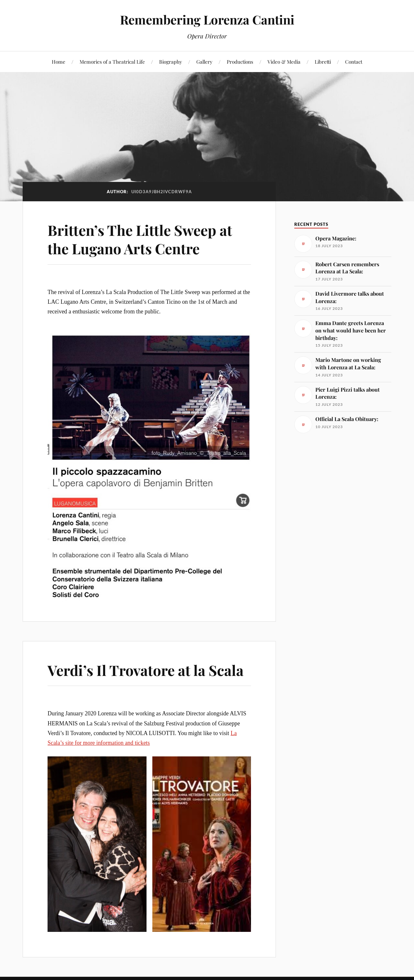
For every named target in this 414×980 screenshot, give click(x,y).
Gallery (204, 62)
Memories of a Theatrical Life (112, 62)
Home (59, 62)
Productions (240, 62)
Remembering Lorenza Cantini (207, 20)
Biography (171, 62)
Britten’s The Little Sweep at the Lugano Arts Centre (140, 239)
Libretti (323, 62)
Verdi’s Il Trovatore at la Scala (146, 670)
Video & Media (284, 62)
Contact (354, 62)
